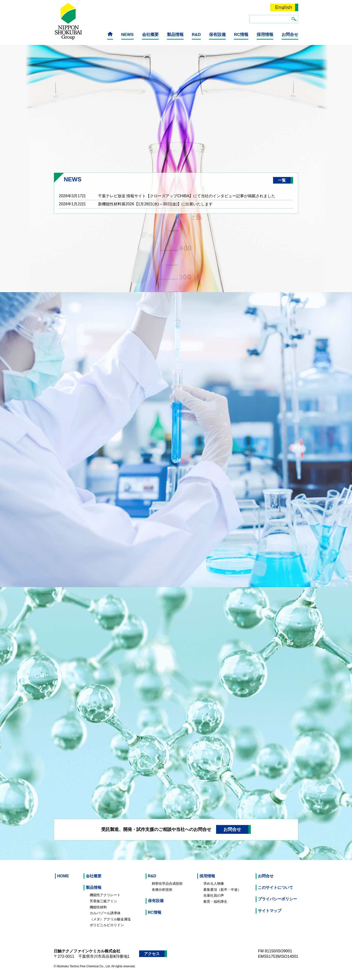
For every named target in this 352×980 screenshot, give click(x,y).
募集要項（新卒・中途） (222, 894)
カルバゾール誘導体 (105, 917)
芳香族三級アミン (103, 905)
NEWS (127, 35)
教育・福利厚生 (215, 906)
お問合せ (290, 35)
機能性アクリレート (105, 899)
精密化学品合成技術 (167, 888)
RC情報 (241, 35)
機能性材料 (98, 911)
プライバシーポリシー (277, 903)
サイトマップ (270, 915)
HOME (63, 880)
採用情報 (265, 35)
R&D (196, 35)
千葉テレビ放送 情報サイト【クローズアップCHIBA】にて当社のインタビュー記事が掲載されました (187, 200)
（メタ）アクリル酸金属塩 (110, 923)
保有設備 (217, 35)
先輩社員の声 (214, 900)
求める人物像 (214, 888)
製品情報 (175, 35)
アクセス (152, 958)
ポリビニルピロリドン (107, 929)
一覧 (282, 185)
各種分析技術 (162, 894)
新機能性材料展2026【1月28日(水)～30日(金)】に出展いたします (155, 208)
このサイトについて (275, 892)
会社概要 (150, 35)
